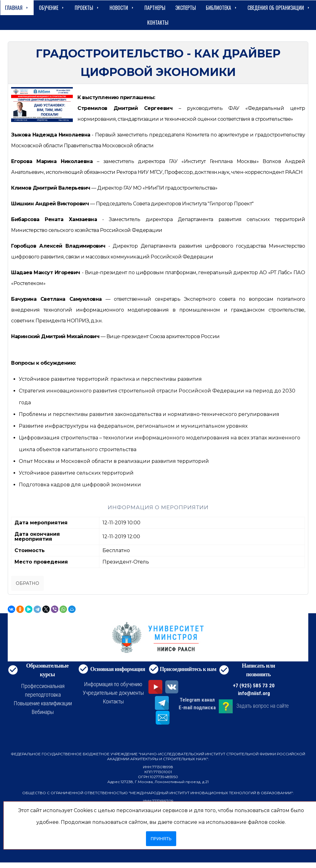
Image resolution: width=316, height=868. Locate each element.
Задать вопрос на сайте (263, 706)
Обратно (27, 583)
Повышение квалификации (43, 703)
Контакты (158, 23)
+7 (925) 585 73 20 (254, 686)
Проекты (87, 8)
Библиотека (222, 8)
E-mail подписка (197, 707)
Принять (161, 839)
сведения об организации (279, 8)
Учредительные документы (113, 693)
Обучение (52, 8)
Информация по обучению (113, 684)
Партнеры (155, 8)
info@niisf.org (254, 693)
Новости (122, 8)
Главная (17, 8)
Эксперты (186, 8)
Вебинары (43, 712)
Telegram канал (197, 700)
